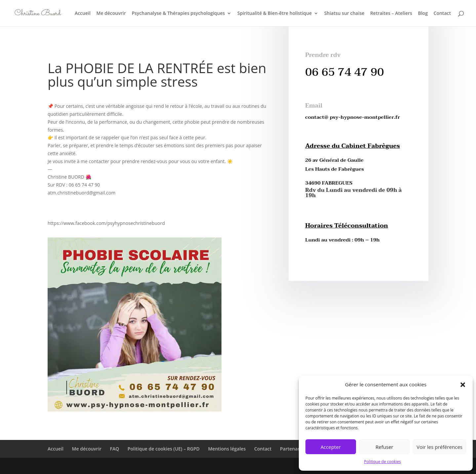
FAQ (114, 449)
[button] (463, 385)
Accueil (83, 14)
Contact (442, 14)
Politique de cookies (382, 462)
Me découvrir (111, 14)
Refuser (384, 447)
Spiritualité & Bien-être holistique (275, 14)
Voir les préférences (439, 447)
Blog (423, 14)
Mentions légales (227, 449)
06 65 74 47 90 (344, 72)
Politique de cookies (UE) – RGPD (164, 449)
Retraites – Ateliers (391, 14)
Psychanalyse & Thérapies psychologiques (178, 14)
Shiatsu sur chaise (344, 14)
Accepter (331, 447)
